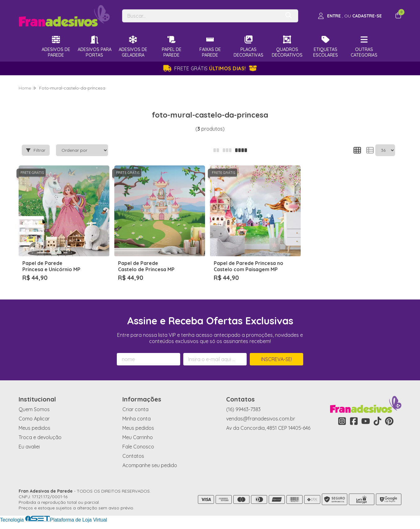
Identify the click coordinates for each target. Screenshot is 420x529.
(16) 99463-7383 (243, 409)
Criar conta (135, 409)
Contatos (133, 456)
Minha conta (137, 419)
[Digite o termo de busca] (201, 16)
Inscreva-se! (276, 359)
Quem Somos (34, 409)
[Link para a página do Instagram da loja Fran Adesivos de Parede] (342, 421)
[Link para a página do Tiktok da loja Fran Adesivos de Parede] (377, 421)
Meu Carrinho (138, 437)
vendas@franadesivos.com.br (261, 419)
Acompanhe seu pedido (150, 465)
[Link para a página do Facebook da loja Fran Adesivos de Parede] (354, 421)
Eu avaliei (29, 447)
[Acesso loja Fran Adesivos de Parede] (350, 16)
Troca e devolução (40, 437)
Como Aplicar (34, 419)
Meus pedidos (34, 428)
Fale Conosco (138, 447)
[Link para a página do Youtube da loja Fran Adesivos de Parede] (366, 421)
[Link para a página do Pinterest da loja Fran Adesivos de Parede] (389, 421)
